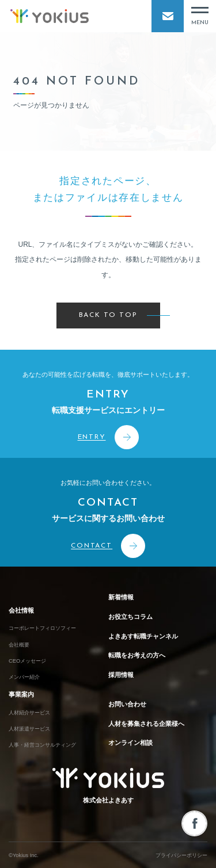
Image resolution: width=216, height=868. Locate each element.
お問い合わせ (127, 704)
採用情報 (121, 675)
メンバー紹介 (24, 677)
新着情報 (121, 597)
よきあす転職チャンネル (143, 636)
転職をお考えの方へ (137, 655)
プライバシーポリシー (181, 855)
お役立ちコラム (130, 617)
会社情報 (21, 610)
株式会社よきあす (108, 786)
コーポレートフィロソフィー (42, 628)
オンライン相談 (130, 743)
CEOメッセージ (27, 661)
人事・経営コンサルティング (42, 745)
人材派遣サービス (29, 729)
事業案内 (21, 694)
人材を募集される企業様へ (146, 724)
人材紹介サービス (29, 713)
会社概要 (19, 645)
